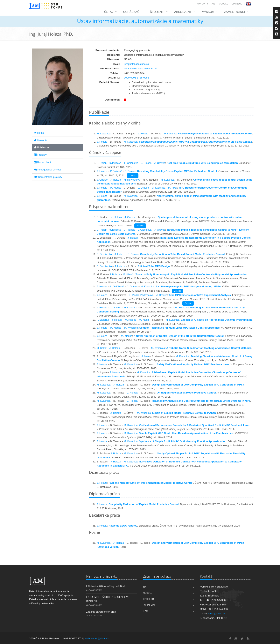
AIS (213, 4)
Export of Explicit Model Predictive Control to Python (184, 413)
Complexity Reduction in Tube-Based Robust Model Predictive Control (182, 254)
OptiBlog (237, 4)
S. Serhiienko (104, 254)
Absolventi (183, 12)
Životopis (41, 140)
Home (39, 133)
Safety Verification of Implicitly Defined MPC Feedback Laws (193, 364)
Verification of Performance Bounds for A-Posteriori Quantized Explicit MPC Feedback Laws (194, 425)
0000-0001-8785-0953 (137, 78)
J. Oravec (160, 163)
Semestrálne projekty (48, 177)
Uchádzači (132, 12)
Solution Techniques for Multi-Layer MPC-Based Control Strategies (180, 328)
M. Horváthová (132, 180)
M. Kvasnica (104, 134)
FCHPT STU (149, 605)
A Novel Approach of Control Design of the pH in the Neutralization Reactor (179, 336)
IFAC (145, 611)
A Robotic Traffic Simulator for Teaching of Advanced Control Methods (209, 348)
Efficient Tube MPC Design (154, 266)
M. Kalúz (144, 320)
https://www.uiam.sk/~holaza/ (140, 68)
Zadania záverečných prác (101, 612)
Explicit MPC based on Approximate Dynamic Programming (217, 320)
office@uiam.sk (217, 614)
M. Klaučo (116, 188)
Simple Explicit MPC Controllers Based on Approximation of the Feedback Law (186, 433)
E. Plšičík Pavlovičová (109, 163)
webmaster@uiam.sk (97, 638)
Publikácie (42, 147)
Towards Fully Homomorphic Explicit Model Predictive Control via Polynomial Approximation (191, 274)
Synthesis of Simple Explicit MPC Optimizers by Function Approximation (183, 441)
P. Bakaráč (170, 134)
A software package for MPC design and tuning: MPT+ (188, 286)
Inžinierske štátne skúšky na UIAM (105, 586)
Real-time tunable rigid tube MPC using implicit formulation (202, 163)
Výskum (208, 12)
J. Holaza (143, 134)
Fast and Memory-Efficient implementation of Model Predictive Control (151, 483)
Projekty (40, 155)
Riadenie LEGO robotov (123, 526)
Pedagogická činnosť (48, 170)
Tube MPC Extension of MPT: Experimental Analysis (200, 295)
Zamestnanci (234, 12)
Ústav (109, 12)
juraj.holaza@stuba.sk (136, 64)
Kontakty (202, 4)
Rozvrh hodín (43, 162)
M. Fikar (173, 188)
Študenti (157, 12)
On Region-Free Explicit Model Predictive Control (186, 393)
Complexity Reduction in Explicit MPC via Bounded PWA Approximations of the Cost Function (196, 142)
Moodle (223, 4)
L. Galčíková (131, 163)
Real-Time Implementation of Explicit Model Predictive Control (215, 134)
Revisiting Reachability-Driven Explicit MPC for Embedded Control (177, 171)
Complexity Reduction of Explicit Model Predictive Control (144, 504)
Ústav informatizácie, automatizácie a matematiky (140, 21)
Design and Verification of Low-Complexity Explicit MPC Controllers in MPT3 (198, 385)
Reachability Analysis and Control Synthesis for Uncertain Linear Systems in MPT (201, 401)
